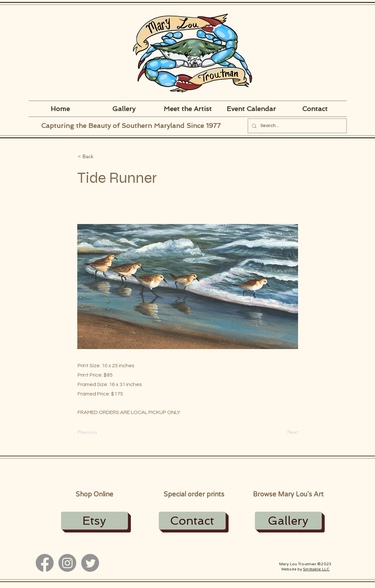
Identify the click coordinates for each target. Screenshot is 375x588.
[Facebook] (45, 563)
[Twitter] (90, 563)
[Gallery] (288, 521)
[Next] (282, 432)
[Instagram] (67, 563)
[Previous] (99, 432)
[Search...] (297, 126)
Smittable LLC (316, 569)
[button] (99, 156)
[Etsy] (94, 521)
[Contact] (192, 521)
